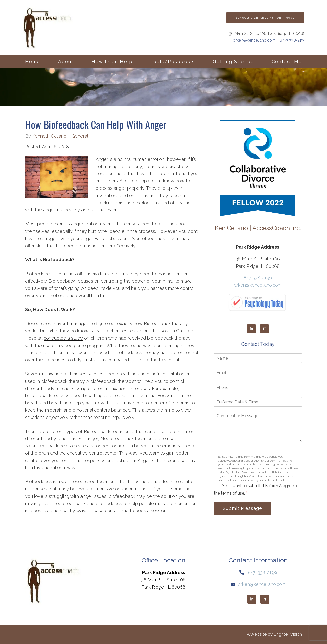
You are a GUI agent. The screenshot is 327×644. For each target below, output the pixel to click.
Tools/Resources (173, 62)
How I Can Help (112, 62)
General (80, 136)
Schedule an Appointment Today (265, 18)
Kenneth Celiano (49, 136)
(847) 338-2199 (292, 40)
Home (33, 62)
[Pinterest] (264, 329)
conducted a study (63, 338)
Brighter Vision (288, 634)
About (66, 62)
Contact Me (287, 62)
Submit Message (243, 508)
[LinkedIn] (251, 329)
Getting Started (233, 62)
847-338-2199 (258, 278)
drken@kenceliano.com (254, 40)
